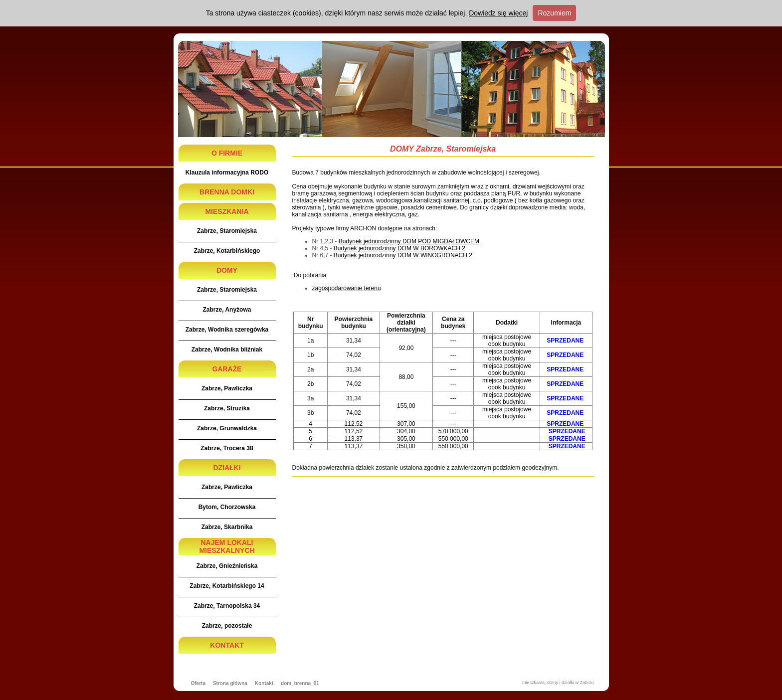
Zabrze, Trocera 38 (227, 448)
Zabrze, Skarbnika (227, 527)
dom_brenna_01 (300, 683)
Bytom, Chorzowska (227, 507)
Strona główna (230, 683)
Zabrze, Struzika (227, 408)
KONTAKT (227, 645)
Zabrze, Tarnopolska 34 (227, 606)
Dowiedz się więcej (498, 13)
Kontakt (264, 683)
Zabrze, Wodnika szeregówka (227, 330)
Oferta (198, 683)
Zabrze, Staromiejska (227, 231)
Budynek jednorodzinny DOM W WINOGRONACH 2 (403, 255)
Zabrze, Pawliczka (227, 388)
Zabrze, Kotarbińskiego (227, 251)
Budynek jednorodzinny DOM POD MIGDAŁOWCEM (409, 241)
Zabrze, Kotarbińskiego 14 (227, 586)
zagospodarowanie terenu (347, 288)
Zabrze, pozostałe (227, 626)
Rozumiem (554, 13)
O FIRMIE (227, 153)
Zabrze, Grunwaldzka (227, 428)
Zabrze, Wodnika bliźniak (227, 350)
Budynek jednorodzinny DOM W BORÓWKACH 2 (399, 248)
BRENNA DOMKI (227, 192)
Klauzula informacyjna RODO (227, 173)
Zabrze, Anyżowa (227, 310)
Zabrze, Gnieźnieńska (227, 566)
